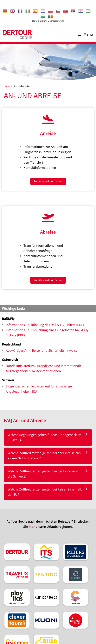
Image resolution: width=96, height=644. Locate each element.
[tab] (48, 438)
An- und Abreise (22, 86)
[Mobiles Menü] (85, 34)
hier (32, 527)
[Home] (7, 86)
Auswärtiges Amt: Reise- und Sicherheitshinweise (42, 351)
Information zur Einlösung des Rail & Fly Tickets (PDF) (45, 325)
